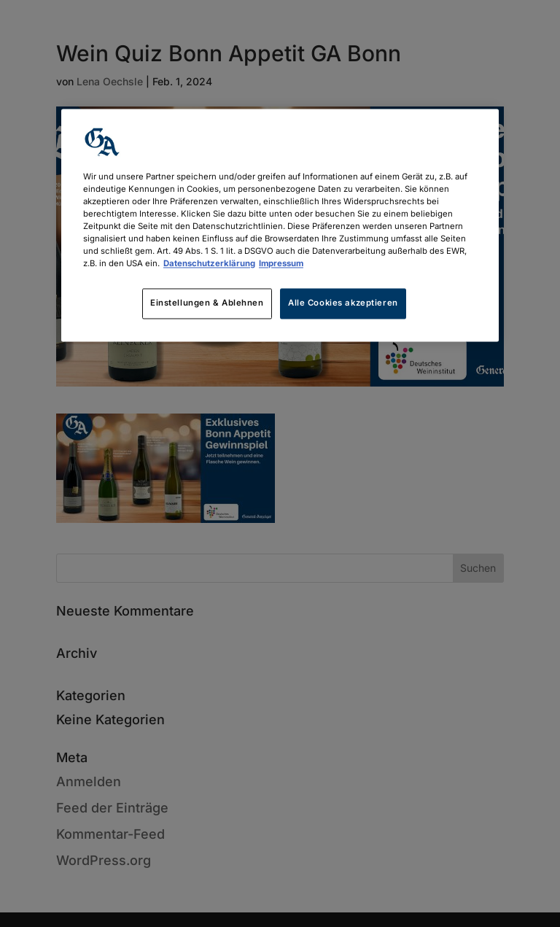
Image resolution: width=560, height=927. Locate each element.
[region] (280, 225)
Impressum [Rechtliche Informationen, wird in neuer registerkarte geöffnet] (281, 264)
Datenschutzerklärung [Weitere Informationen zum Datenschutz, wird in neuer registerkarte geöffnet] (209, 264)
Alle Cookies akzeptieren (343, 303)
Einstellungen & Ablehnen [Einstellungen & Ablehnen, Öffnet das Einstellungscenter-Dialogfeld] (207, 303)
